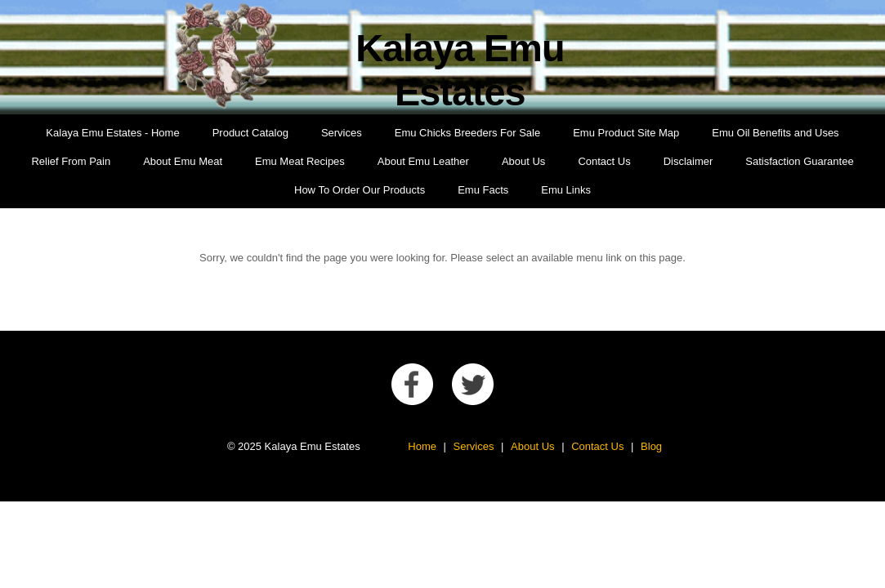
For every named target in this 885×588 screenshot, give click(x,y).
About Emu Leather (423, 161)
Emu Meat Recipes (300, 161)
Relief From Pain (71, 161)
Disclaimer (688, 161)
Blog (651, 446)
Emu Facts (483, 190)
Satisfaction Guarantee (799, 161)
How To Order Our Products (360, 190)
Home (422, 446)
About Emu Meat (183, 161)
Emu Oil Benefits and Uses (775, 133)
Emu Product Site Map (626, 133)
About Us (523, 161)
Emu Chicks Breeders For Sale (467, 133)
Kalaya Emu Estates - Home (112, 133)
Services (342, 133)
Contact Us (604, 161)
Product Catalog (250, 133)
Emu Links (566, 190)
